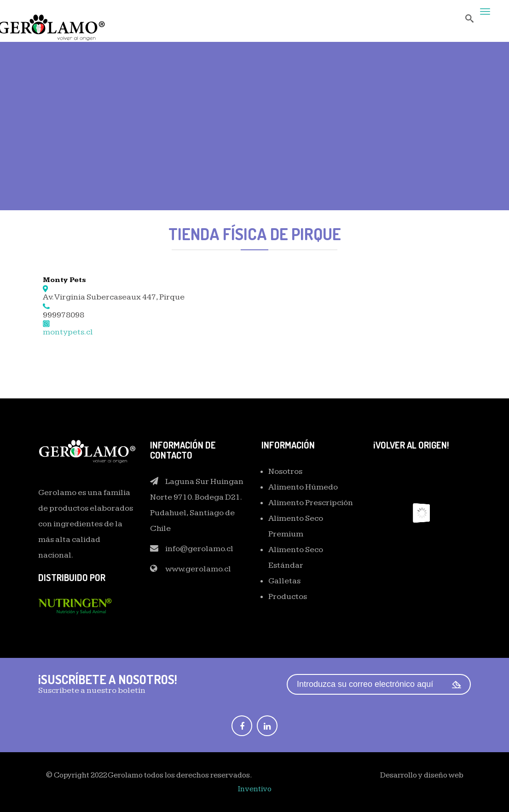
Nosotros (285, 471)
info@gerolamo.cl (199, 549)
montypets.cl (68, 332)
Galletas (284, 581)
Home (211, 150)
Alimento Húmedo (303, 487)
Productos (288, 596)
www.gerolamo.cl (198, 569)
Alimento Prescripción (311, 503)
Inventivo (255, 789)
